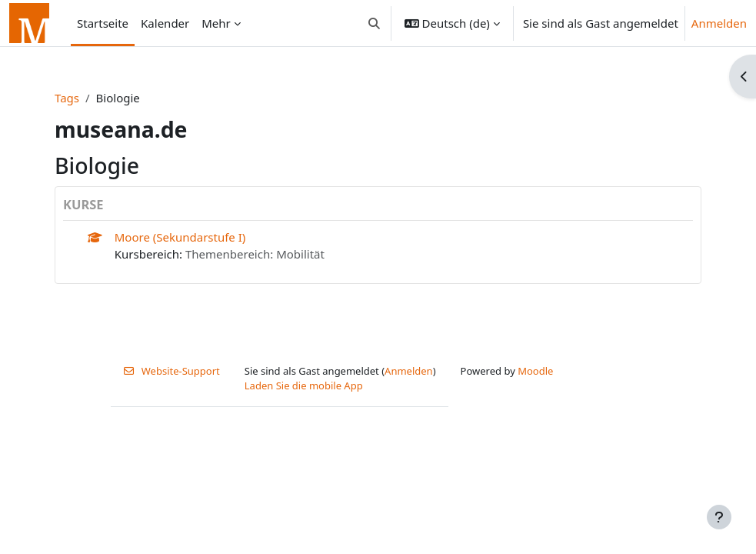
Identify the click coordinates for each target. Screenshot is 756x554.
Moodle (535, 371)
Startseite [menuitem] (103, 23)
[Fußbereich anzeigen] (719, 517)
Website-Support (172, 371)
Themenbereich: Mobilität (255, 254)
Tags (67, 98)
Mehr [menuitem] (216, 23)
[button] (374, 23)
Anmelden (719, 23)
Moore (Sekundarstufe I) (180, 237)
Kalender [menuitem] (165, 23)
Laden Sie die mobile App (304, 385)
